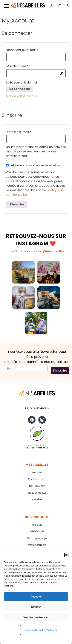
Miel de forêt (37, 531)
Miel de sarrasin (37, 545)
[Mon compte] (51, 6)
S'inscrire (60, 370)
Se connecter (20, 89)
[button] (66, 555)
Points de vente (37, 479)
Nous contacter (37, 493)
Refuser (36, 607)
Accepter (36, 597)
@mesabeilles (54, 251)
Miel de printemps (37, 538)
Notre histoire (37, 486)
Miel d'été (37, 525)
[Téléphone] (68, 6)
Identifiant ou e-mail (31, 50)
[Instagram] (42, 420)
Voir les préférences (36, 617)
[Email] (26, 369)
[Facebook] (32, 420)
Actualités (37, 499)
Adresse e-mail (27, 132)
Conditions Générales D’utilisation (41, 630)
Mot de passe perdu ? (22, 96)
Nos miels (37, 472)
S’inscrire (17, 204)
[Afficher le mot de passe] (62, 73)
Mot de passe (26, 66)
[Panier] (60, 6)
